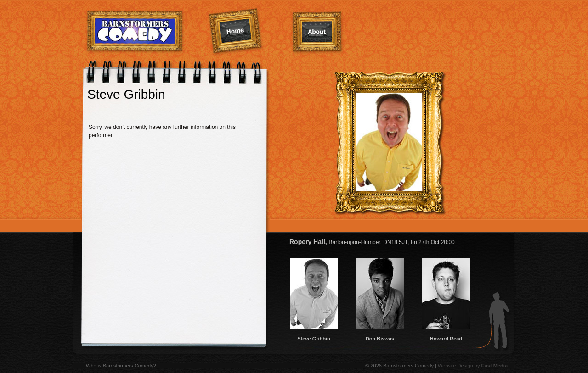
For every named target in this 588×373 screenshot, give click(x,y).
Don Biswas (380, 336)
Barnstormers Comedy (135, 32)
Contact (475, 31)
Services (395, 30)
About (317, 33)
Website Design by (473, 366)
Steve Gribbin (314, 336)
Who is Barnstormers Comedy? (121, 366)
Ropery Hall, (372, 242)
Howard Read (446, 336)
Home (236, 32)
